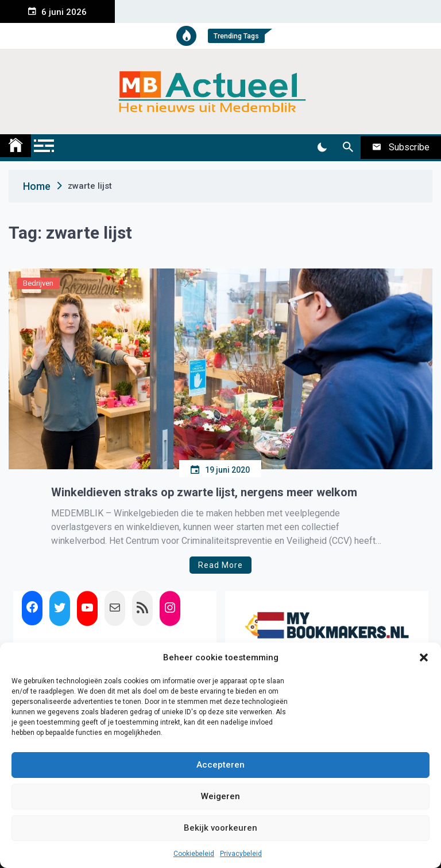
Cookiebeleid (194, 854)
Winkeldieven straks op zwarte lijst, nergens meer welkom (204, 492)
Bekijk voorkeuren (220, 828)
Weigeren (220, 796)
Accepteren (220, 765)
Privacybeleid (241, 854)
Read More (220, 565)
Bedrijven (38, 283)
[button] (424, 657)
